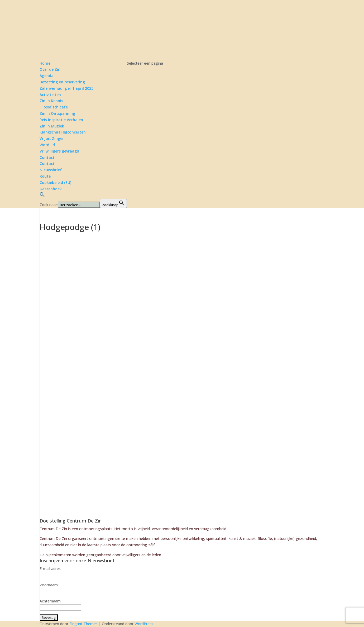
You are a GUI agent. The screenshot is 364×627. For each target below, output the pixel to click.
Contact (47, 163)
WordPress (144, 624)
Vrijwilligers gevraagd (59, 151)
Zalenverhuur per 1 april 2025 (66, 88)
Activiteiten (50, 95)
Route (45, 176)
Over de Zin (50, 69)
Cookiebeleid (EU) (55, 182)
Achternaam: (51, 601)
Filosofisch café (54, 107)
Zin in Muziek (52, 126)
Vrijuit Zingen (52, 138)
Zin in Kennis (51, 101)
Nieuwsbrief (51, 170)
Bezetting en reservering (62, 82)
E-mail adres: (51, 569)
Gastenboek (51, 189)
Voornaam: (49, 585)
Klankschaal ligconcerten (63, 132)
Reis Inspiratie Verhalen (61, 120)
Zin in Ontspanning (57, 113)
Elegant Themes (83, 624)
